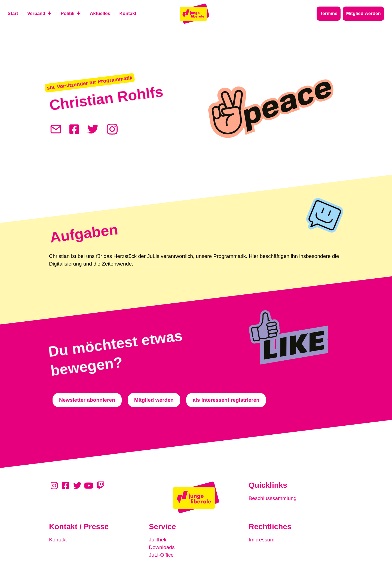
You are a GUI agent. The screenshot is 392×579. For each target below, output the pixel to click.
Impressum (261, 540)
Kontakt (58, 540)
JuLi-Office (161, 555)
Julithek (158, 540)
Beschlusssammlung (272, 498)
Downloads (162, 547)
